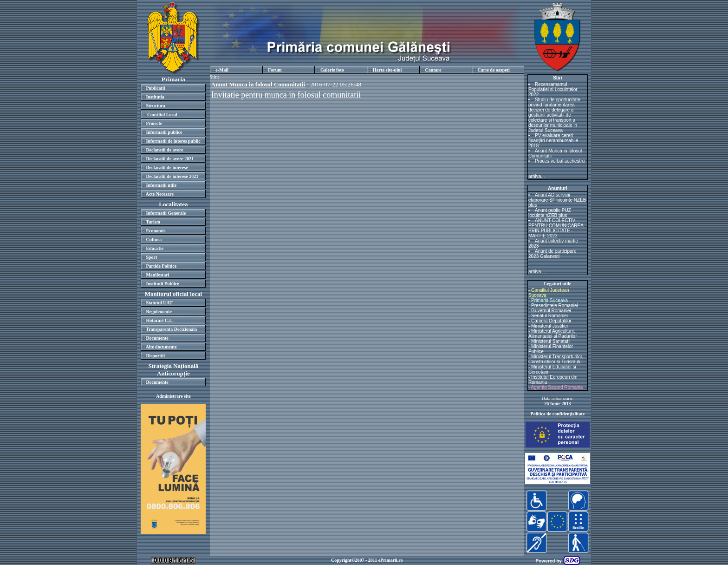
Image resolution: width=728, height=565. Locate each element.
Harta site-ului (387, 70)
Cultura (154, 240)
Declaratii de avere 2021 (170, 159)
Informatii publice (164, 132)
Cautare (433, 70)
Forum (275, 70)
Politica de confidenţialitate (558, 414)
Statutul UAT (159, 303)
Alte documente (161, 347)
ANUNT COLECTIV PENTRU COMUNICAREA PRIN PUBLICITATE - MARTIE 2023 (556, 228)
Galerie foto (332, 70)
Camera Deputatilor (551, 321)
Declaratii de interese (167, 168)
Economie (156, 231)
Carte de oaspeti (493, 70)
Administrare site (173, 396)
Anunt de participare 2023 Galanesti (552, 254)
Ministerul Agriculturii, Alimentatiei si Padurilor (553, 334)
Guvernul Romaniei (551, 311)
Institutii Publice (162, 284)
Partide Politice (161, 266)
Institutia (155, 97)
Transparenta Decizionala (171, 329)
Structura (156, 106)
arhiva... (537, 176)
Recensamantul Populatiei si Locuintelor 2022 (553, 89)
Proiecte (154, 123)
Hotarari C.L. (159, 320)
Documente (157, 338)
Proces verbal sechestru (560, 161)
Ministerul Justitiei (549, 326)
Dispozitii (155, 356)
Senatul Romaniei (549, 316)
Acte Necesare (160, 194)
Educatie (155, 248)
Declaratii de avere (164, 150)
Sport (151, 257)
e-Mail (222, 70)
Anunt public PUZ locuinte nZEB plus (550, 213)
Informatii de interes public (173, 141)
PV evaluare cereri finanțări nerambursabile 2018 (553, 141)
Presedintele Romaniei (555, 305)
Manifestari (157, 275)
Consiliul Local (161, 115)
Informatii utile (161, 185)
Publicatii (155, 88)
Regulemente (159, 312)
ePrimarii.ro (391, 560)
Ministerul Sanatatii (551, 341)
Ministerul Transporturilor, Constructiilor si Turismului (556, 359)
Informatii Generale (166, 213)
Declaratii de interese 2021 (172, 176)
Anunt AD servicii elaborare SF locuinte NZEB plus (557, 200)
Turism (153, 222)
